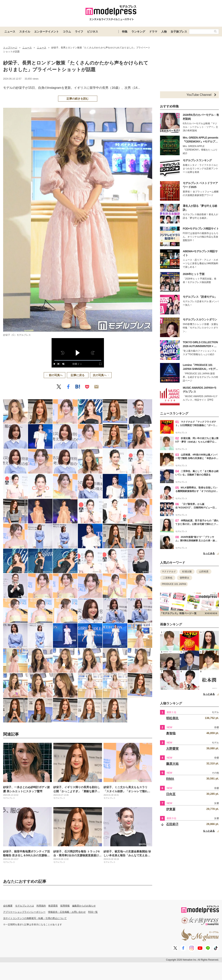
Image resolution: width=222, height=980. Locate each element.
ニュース (10, 32)
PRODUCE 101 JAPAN (174, 584)
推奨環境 (53, 906)
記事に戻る (78, 375)
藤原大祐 (172, 764)
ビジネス (93, 32)
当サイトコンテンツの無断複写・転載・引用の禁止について (35, 918)
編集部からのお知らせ (84, 906)
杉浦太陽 (187, 572)
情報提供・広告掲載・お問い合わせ (67, 912)
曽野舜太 (185, 578)
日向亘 (171, 794)
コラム (67, 32)
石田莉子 (172, 824)
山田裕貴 (204, 572)
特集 (125, 32)
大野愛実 (172, 749)
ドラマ (153, 32)
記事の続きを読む (78, 99)
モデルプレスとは (25, 906)
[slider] (78, 360)
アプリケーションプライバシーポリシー (24, 912)
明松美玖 (172, 718)
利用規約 (41, 906)
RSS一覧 (93, 912)
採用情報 (65, 906)
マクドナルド (169, 572)
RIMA (170, 779)
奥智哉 (171, 733)
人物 (164, 32)
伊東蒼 (171, 809)
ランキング (138, 32)
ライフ (79, 32)
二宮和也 (168, 578)
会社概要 (8, 906)
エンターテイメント (46, 32)
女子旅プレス (179, 32)
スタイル (25, 32)
